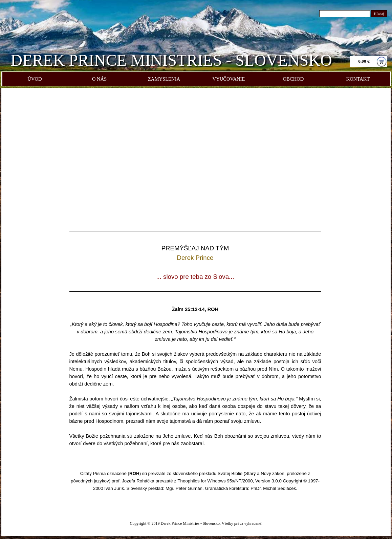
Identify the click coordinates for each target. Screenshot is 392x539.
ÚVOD (35, 79)
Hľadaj (379, 14)
